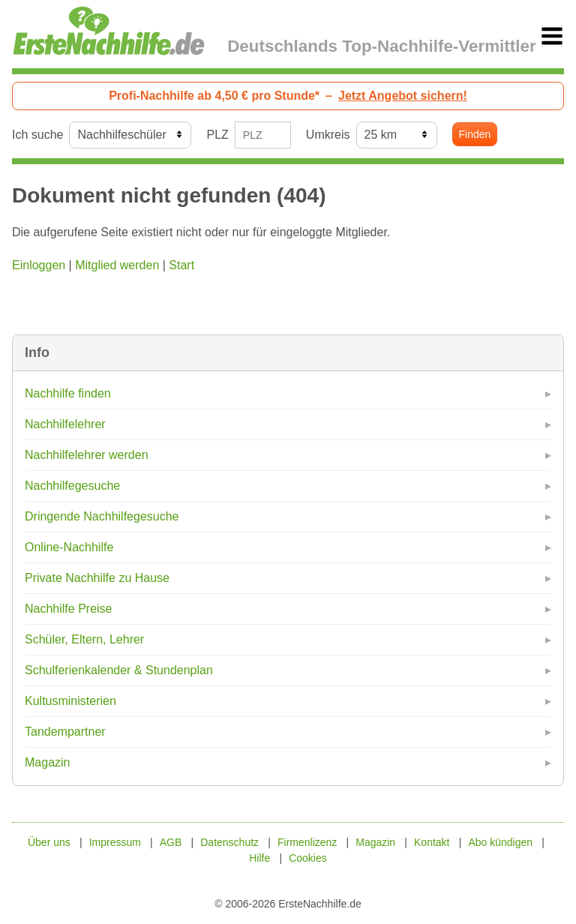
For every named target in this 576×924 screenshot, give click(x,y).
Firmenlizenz (307, 842)
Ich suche (37, 135)
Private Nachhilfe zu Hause (97, 578)
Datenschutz (229, 842)
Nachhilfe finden (68, 393)
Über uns (49, 842)
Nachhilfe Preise (69, 609)
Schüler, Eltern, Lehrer (84, 639)
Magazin (47, 762)
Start (181, 265)
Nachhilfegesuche (72, 486)
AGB (171, 842)
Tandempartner (65, 732)
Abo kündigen (500, 842)
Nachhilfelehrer (65, 424)
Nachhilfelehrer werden (87, 455)
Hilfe (259, 858)
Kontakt (432, 842)
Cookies (308, 858)
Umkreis (328, 135)
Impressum (115, 842)
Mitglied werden (117, 265)
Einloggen (39, 265)
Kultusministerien (70, 701)
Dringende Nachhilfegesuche (102, 516)
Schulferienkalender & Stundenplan (119, 670)
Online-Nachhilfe (69, 547)
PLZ (217, 135)
